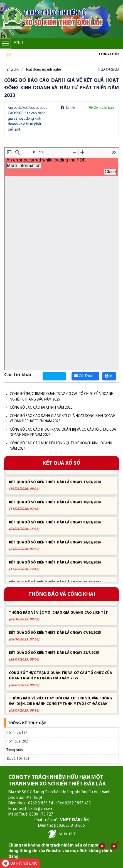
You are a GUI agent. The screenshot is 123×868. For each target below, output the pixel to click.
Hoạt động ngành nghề (43, 70)
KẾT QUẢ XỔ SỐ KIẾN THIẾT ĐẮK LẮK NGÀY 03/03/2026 (61, 529)
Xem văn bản (101, 108)
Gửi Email (84, 376)
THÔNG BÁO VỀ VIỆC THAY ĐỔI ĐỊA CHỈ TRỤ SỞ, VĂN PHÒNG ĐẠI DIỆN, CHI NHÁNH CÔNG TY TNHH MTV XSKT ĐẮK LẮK (61, 708)
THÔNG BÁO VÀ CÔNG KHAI (62, 595)
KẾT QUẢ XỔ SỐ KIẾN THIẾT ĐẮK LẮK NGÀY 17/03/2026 (61, 489)
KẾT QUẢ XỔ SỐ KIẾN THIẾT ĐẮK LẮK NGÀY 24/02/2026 (61, 549)
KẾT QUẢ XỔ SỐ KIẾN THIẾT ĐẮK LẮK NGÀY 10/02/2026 (61, 569)
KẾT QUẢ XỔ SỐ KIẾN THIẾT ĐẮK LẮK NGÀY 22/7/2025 (61, 660)
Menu (11, 44)
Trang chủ (12, 70)
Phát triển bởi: (62, 820)
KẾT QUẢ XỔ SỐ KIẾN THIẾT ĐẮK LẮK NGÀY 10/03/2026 (61, 509)
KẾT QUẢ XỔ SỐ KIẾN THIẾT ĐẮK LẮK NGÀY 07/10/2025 (61, 640)
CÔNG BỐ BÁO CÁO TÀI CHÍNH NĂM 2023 (41, 408)
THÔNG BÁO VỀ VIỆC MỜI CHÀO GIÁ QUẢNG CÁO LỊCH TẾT (61, 620)
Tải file (68, 108)
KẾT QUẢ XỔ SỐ (62, 463)
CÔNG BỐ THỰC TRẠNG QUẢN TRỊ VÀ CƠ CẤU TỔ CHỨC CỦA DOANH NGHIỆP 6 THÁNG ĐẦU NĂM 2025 (61, 683)
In (109, 376)
